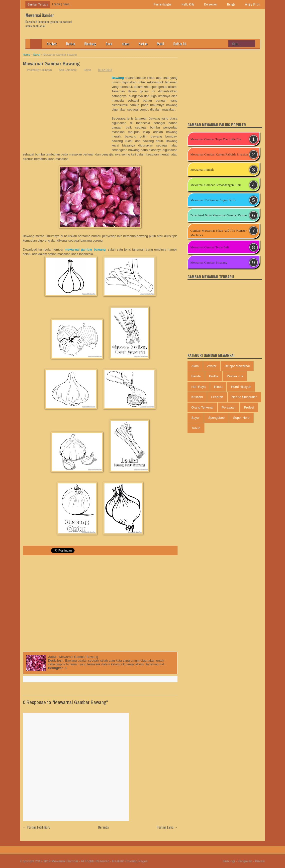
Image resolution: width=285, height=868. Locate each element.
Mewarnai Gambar (40, 15)
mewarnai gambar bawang (85, 249)
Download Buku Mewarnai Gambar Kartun (219, 215)
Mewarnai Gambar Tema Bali (210, 247)
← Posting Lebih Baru (37, 827)
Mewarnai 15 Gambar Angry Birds (213, 200)
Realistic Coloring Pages (130, 861)
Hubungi (229, 861)
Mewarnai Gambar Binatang (209, 262)
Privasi (260, 861)
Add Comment (68, 70)
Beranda (103, 827)
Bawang (118, 78)
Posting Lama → (167, 827)
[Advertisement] (67, 113)
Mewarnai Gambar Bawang (51, 64)
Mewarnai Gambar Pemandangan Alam (216, 185)
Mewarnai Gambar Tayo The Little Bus (216, 139)
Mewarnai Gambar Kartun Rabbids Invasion (219, 154)
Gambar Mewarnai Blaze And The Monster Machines (219, 233)
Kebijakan (245, 861)
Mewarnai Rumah (202, 170)
